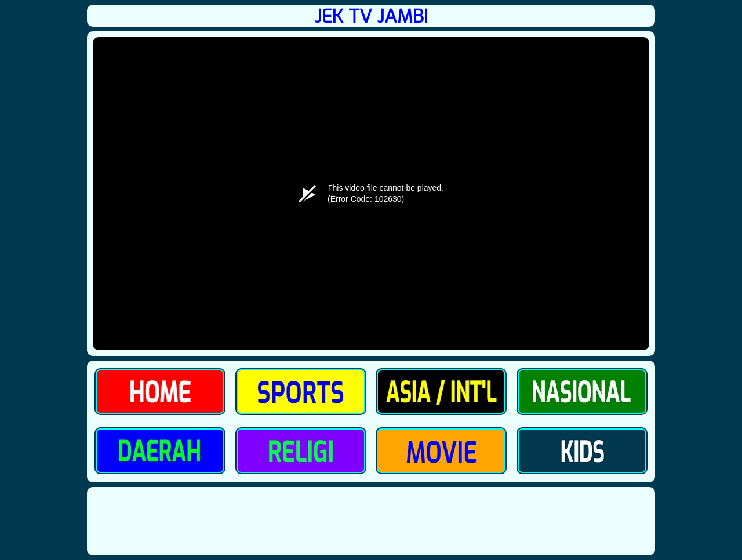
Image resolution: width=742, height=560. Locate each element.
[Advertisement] (371, 521)
